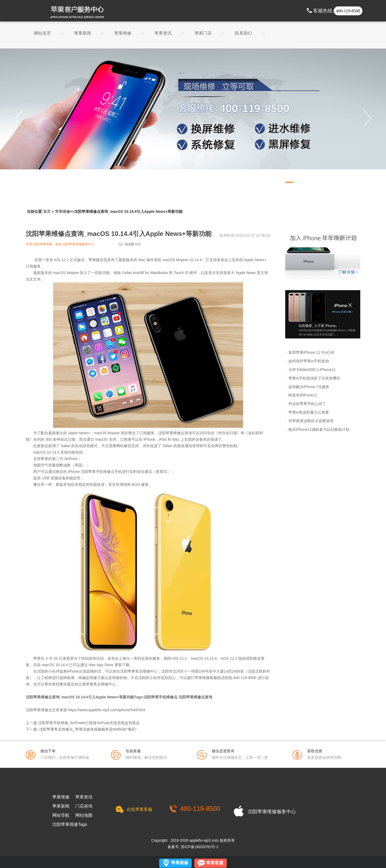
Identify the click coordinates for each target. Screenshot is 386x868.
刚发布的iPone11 (303, 395)
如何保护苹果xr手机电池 (309, 361)
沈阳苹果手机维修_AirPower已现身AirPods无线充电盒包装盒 (89, 723)
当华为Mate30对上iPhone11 (312, 370)
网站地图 (84, 815)
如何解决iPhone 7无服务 (309, 387)
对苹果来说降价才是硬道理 (311, 421)
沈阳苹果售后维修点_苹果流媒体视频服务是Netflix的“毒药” (88, 729)
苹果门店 (203, 33)
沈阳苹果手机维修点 (98, 472)
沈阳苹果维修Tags (70, 825)
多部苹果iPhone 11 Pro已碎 (312, 352)
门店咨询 (84, 806)
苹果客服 (215, 863)
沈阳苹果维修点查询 (195, 697)
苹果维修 (123, 33)
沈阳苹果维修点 (171, 433)
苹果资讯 (163, 33)
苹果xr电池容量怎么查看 (309, 412)
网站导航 (61, 815)
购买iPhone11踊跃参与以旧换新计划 (319, 429)
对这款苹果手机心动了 (307, 404)
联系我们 (243, 33)
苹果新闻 (83, 33)
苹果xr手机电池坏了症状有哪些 (314, 378)
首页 (47, 211)
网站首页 (42, 33)
